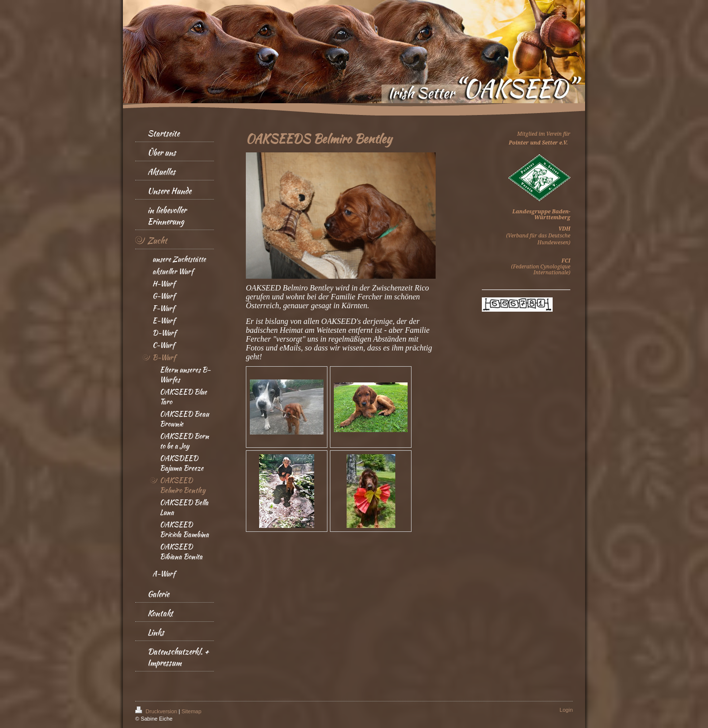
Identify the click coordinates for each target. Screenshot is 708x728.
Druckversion (157, 711)
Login (566, 710)
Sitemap (191, 711)
